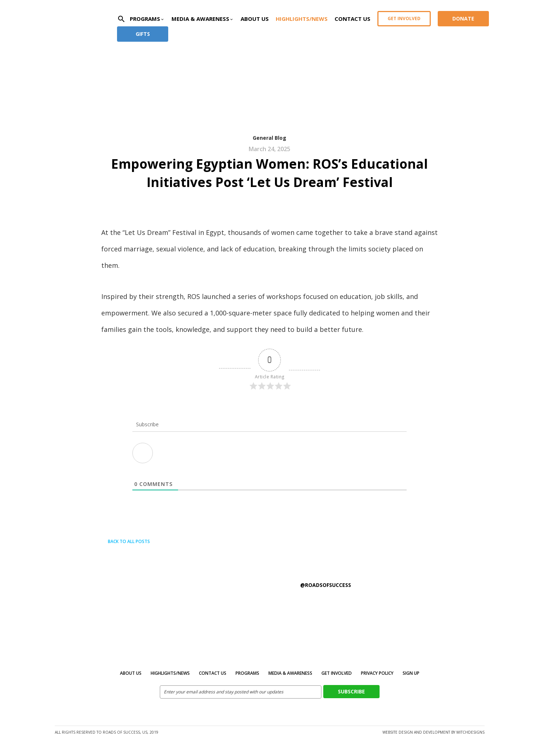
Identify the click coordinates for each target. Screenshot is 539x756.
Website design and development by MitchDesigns (434, 732)
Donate (463, 18)
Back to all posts (126, 541)
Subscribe (351, 691)
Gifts (143, 34)
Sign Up (411, 673)
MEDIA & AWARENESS (290, 673)
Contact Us (353, 19)
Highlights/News (302, 19)
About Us (255, 19)
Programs (247, 673)
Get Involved (404, 18)
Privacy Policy (377, 673)
